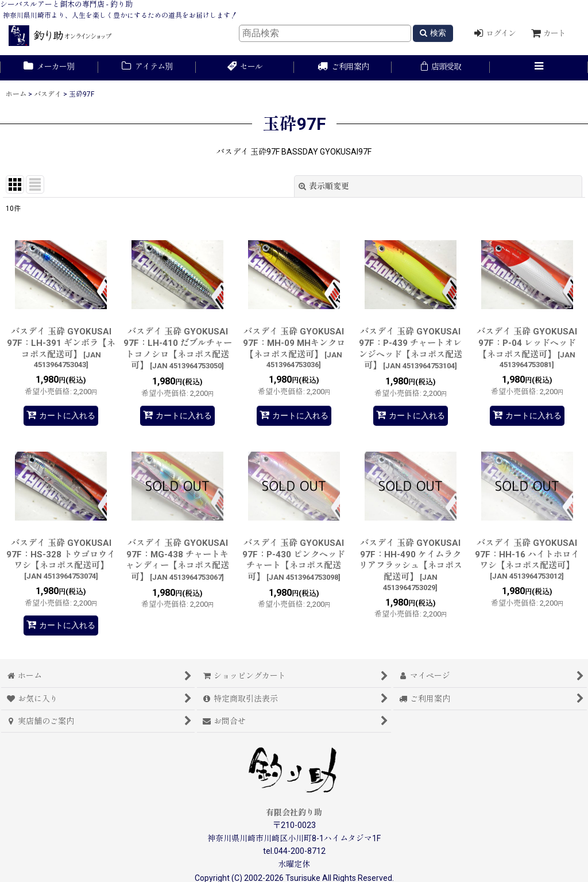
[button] (539, 68)
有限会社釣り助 (294, 812)
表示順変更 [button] (324, 186)
